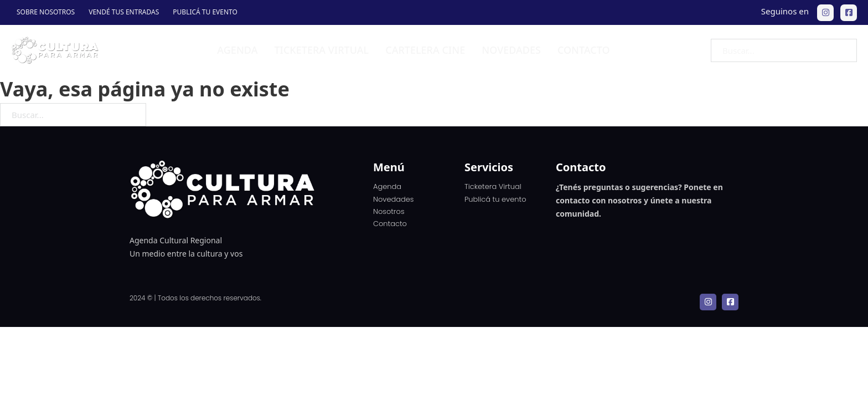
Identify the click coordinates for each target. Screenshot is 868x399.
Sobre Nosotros (46, 12)
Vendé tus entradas (124, 12)
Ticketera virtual (321, 50)
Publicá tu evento (205, 12)
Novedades (511, 50)
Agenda (237, 50)
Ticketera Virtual (493, 186)
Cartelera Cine (425, 50)
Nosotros (389, 211)
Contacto (584, 50)
